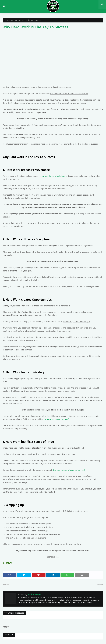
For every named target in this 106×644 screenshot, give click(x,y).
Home (7, 20)
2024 (12, 20)
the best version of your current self (69, 470)
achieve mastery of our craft (57, 419)
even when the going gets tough (53, 176)
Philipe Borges (34, 595)
